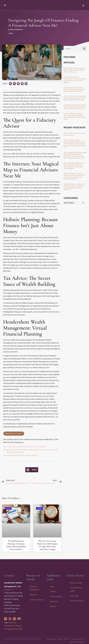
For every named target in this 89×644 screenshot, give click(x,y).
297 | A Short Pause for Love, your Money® (74, 134)
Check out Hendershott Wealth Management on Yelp (13, 626)
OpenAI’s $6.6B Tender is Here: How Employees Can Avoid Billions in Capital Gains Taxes (75, 116)
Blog (11, 33)
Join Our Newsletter (34, 588)
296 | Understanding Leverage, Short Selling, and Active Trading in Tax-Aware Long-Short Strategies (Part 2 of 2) (75, 144)
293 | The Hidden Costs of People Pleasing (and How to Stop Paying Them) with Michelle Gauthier (75, 176)
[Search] (84, 49)
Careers (53, 606)
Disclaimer (51, 639)
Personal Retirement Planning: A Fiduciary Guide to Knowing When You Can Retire (75, 80)
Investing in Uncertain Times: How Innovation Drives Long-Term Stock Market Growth (75, 107)
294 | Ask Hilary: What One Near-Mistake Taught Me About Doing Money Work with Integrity (74, 166)
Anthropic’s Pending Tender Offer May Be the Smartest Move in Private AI (74, 70)
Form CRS (74, 596)
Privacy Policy (77, 639)
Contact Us (9, 590)
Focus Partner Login (76, 589)
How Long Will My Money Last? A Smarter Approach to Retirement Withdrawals (75, 89)
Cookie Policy (64, 639)
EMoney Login (76, 583)
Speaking (54, 601)
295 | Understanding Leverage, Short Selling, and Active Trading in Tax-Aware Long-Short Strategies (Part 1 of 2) (75, 155)
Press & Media (56, 596)
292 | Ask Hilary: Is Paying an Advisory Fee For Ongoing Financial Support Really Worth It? (74, 187)
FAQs (52, 587)
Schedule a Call (14, 434)
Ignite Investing (37, 600)
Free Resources (77, 601)
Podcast (33, 595)
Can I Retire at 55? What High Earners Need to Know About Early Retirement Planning (75, 98)
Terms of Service (77, 642)
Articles (53, 592)
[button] (10, 84)
